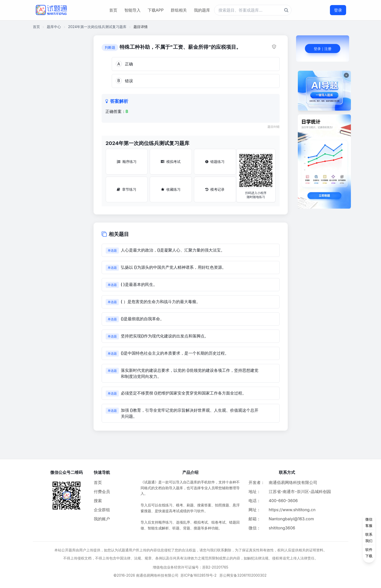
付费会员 (102, 492)
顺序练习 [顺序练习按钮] (127, 162)
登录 (338, 10)
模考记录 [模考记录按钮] (215, 189)
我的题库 (202, 10)
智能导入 (132, 10)
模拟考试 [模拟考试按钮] (171, 162)
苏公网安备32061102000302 (243, 575)
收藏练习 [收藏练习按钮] (171, 189)
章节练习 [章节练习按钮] (127, 189)
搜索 (98, 501)
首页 (113, 10)
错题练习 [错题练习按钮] (215, 162)
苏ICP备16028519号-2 (199, 575)
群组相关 (179, 10)
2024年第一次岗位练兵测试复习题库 (97, 27)
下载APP (156, 10)
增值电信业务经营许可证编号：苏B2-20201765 (190, 567)
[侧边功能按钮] (369, 537)
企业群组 (102, 510)
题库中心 (54, 27)
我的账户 (102, 519)
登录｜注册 (323, 49)
